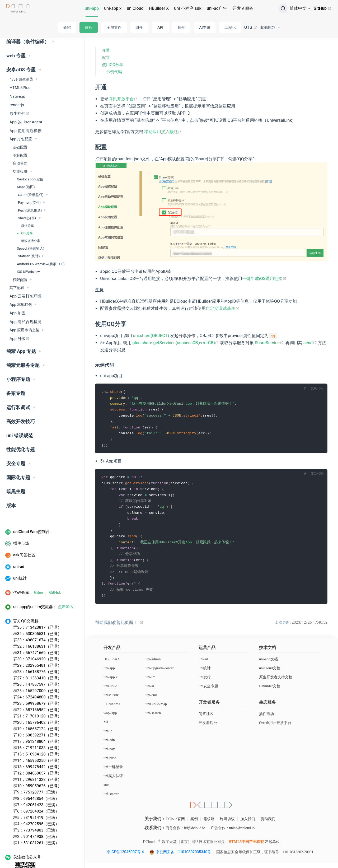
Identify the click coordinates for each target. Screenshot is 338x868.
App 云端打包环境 (25, 275)
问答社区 (206, 719)
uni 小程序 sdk (188, 8)
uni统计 (205, 673)
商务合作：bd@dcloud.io (185, 833)
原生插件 (19, 92)
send (310, 343)
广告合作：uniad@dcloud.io (233, 833)
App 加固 (18, 292)
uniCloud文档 (270, 673)
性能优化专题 (21, 428)
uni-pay (109, 754)
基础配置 (20, 126)
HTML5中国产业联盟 (246, 847)
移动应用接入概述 (163, 132)
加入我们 (248, 824)
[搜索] (283, 8)
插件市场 (266, 719)
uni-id (108, 736)
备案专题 (16, 372)
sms (106, 790)
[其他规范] (270, 28)
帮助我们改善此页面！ (116, 628)
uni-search (153, 718)
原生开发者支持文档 (276, 682)
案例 (194, 824)
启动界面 (20, 142)
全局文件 (114, 27)
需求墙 (209, 824)
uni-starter (111, 799)
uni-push (110, 763)
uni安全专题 (208, 691)
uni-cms (151, 700)
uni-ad (203, 664)
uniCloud (135, 8)
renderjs (17, 84)
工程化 (230, 27)
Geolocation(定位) (31, 158)
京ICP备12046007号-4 (125, 857)
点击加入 (66, 586)
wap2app (110, 718)
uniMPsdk (111, 700)
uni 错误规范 (20, 414)
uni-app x (113, 8)
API (160, 27)
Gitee (39, 571)
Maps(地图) (26, 166)
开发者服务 (243, 8)
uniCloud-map (156, 709)
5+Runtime (112, 709)
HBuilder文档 (270, 691)
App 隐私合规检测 (25, 301)
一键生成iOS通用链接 (264, 279)
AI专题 (205, 27)
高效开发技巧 (21, 400)
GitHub (323, 8)
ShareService (269, 343)
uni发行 (205, 682)
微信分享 (27, 205)
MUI (107, 727)
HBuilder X (159, 8)
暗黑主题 (16, 470)
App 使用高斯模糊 (25, 110)
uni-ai (150, 691)
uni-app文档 (268, 664)
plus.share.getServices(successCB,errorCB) (176, 343)
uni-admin (153, 664)
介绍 (67, 27)
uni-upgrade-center (160, 673)
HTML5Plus (20, 67)
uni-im (150, 682)
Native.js (17, 75)
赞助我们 (268, 824)
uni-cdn (109, 745)
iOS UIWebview (28, 251)
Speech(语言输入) (31, 227)
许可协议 (227, 824)
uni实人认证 (113, 781)
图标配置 (20, 134)
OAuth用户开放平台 (275, 728)
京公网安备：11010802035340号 (184, 857)
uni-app (92, 8)
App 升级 (20, 318)
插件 (181, 27)
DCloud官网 (175, 824)
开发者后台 (208, 728)
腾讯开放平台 (123, 99)
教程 (89, 27)
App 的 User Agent (26, 101)
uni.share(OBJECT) (151, 336)
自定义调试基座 (222, 308)
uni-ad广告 (217, 8)
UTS (251, 27)
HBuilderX (112, 664)
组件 (139, 27)
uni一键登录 (113, 772)
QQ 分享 (27, 212)
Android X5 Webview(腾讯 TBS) (41, 243)
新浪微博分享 (31, 220)
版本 (11, 484)
